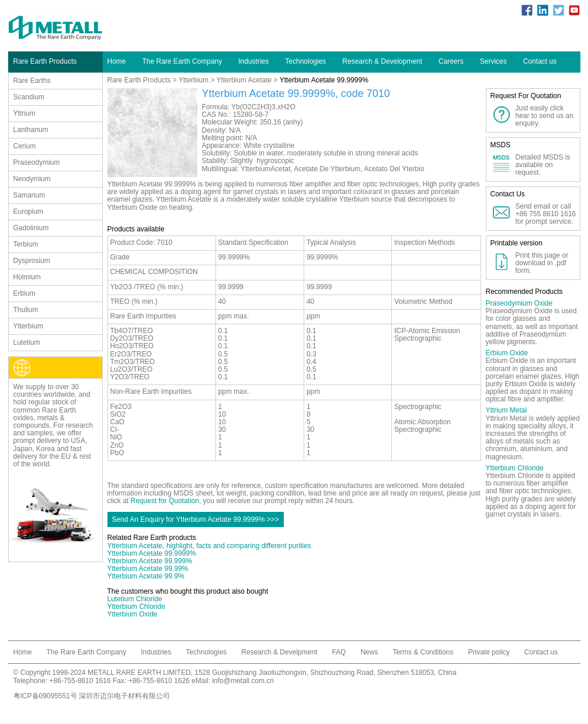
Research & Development (382, 61)
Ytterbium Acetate (244, 80)
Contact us (540, 61)
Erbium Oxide (507, 353)
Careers (451, 61)
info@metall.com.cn (243, 681)
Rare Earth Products (139, 80)
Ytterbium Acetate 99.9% (146, 576)
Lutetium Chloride (135, 599)
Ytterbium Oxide (133, 614)
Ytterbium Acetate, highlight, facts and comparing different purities (209, 546)
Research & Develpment (279, 652)
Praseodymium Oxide (519, 303)
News (369, 652)
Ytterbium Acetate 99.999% (150, 561)
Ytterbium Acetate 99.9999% (152, 553)
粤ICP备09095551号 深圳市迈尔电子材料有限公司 (92, 696)
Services (493, 61)
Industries (253, 61)
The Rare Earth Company (182, 61)
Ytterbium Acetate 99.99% (148, 569)
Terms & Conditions (423, 652)
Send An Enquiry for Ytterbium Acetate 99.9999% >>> (196, 519)
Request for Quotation (165, 501)
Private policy (488, 652)
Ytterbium (194, 80)
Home (117, 61)
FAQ (339, 652)
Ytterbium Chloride (136, 607)
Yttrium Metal (507, 410)
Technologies (305, 61)
